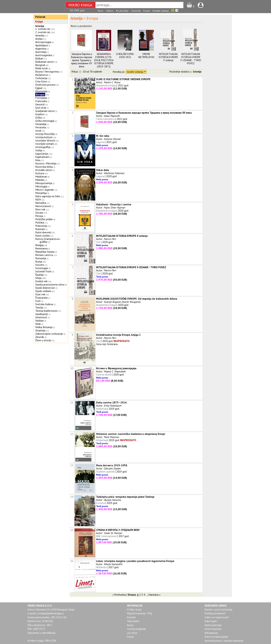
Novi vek (40, 209)
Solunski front (43, 271)
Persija (39, 216)
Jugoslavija (42, 154)
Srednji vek (41, 281)
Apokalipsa (41, 45)
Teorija (39, 307)
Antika (39, 39)
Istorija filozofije (45, 134)
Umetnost (41, 317)
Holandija (41, 124)
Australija (41, 52)
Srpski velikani (43, 291)
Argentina (41, 49)
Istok (38, 131)
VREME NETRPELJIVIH (146, 56)
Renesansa (41, 248)
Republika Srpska (45, 252)
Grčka (38, 117)
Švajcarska (41, 298)
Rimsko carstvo (44, 255)
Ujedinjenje (42, 314)
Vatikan (39, 321)
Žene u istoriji (43, 340)
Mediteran (41, 176)
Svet (38, 301)
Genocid (40, 104)
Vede (38, 324)
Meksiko (40, 180)
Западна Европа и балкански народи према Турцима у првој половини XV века (82, 60)
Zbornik (40, 337)
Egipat (39, 88)
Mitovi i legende (45, 190)
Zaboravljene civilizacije (49, 334)
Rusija (39, 261)
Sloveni (39, 265)
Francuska (41, 101)
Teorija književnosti (46, 311)
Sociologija (42, 268)
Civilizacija (41, 78)
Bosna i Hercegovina (47, 71)
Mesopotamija (44, 183)
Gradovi (40, 114)
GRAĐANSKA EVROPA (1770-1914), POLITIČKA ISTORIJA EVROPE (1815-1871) (104, 60)
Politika (40, 222)
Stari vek (40, 294)
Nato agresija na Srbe (48, 196)
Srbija (38, 278)
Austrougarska (44, 55)
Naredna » (155, 595)
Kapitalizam (42, 157)
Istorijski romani (45, 144)
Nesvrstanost (43, 206)
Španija (39, 275)
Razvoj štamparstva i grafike (48, 240)
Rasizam (40, 229)
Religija (39, 245)
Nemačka (41, 203)
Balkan (39, 58)
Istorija (40, 26)
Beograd (40, 65)
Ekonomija (41, 91)
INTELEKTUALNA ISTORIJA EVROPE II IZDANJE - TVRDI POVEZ (191, 59)
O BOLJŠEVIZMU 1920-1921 (125, 56)
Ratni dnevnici (43, 232)
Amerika (40, 35)
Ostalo (39, 213)
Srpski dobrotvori (45, 288)
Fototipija (41, 98)
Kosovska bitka (44, 167)
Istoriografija (43, 147)
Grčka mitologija (45, 121)
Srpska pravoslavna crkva (50, 284)
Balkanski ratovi (45, 62)
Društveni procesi (45, 85)
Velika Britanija (44, 327)
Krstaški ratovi (44, 170)
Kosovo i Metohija (46, 163)
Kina (38, 160)
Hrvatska (41, 127)
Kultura (40, 173)
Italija (39, 150)
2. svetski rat (43, 32)
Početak (40, 17)
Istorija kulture (44, 137)
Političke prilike (44, 219)
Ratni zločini (42, 236)
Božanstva (41, 75)
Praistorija (41, 226)
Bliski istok (41, 68)
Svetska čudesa (44, 304)
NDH (38, 199)
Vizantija (40, 330)
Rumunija (41, 258)
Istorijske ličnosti (45, 140)
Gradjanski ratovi (45, 111)
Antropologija (43, 42)
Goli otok (41, 108)
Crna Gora (41, 81)
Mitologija (41, 186)
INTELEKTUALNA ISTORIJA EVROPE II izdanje (168, 57)
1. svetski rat (43, 29)
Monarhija (41, 193)
